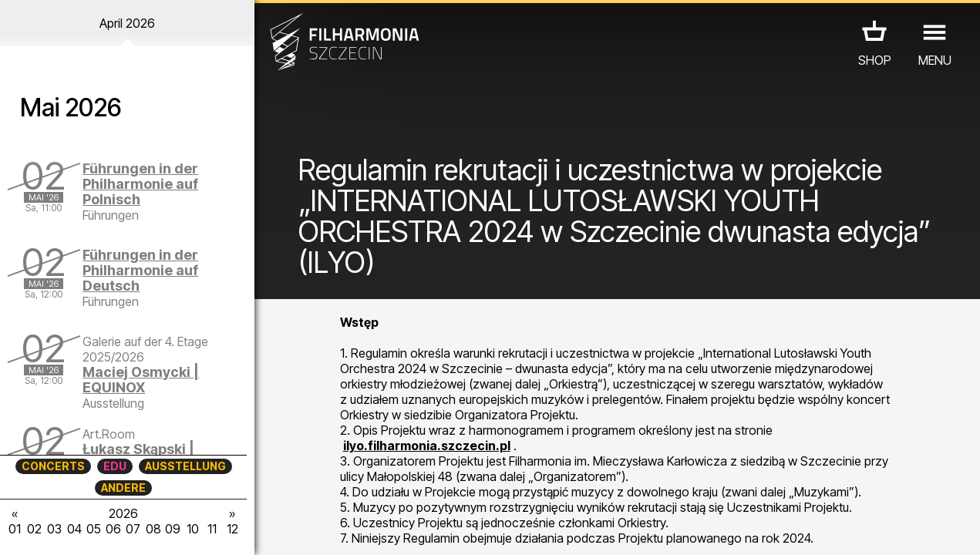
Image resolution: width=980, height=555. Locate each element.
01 (15, 529)
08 (153, 529)
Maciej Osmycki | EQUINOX (141, 380)
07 (133, 529)
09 (173, 529)
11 (212, 529)
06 (113, 529)
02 (34, 529)
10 (193, 529)
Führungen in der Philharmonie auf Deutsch (140, 270)
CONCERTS (53, 466)
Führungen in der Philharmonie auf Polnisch (140, 184)
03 (54, 529)
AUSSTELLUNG (185, 466)
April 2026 (127, 23)
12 (232, 529)
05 (94, 529)
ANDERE (123, 488)
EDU (115, 466)
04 (74, 529)
